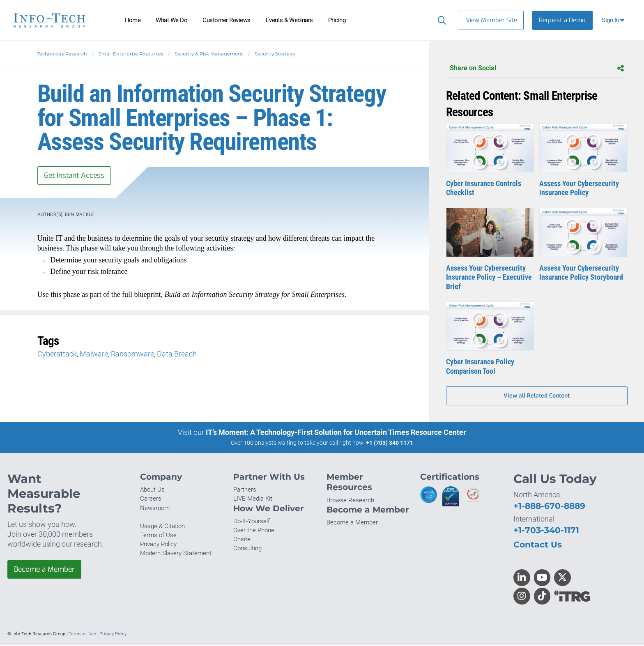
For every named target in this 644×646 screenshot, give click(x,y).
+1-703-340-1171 (546, 531)
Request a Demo (562, 20)
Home (133, 20)
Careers (151, 500)
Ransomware (132, 355)
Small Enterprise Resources (131, 54)
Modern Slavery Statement (176, 554)
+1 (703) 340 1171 (390, 444)
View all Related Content (537, 397)
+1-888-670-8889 (549, 507)
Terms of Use (158, 536)
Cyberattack (57, 355)
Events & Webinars (289, 20)
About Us (152, 491)
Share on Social (537, 68)
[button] (614, 20)
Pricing (337, 20)
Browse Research (350, 501)
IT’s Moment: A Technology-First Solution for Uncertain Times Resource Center (336, 433)
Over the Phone (254, 531)
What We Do (171, 20)
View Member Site (491, 20)
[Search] (440, 20)
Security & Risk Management (209, 54)
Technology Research (62, 54)
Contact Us (538, 545)
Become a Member (46, 571)
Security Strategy (275, 54)
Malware (94, 355)
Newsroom (155, 509)
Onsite (242, 540)
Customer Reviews (227, 20)
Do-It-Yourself (252, 522)
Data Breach (177, 355)
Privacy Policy (158, 545)
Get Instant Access (76, 176)
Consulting (247, 549)
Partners (245, 491)
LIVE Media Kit (253, 500)
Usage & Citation (162, 527)
